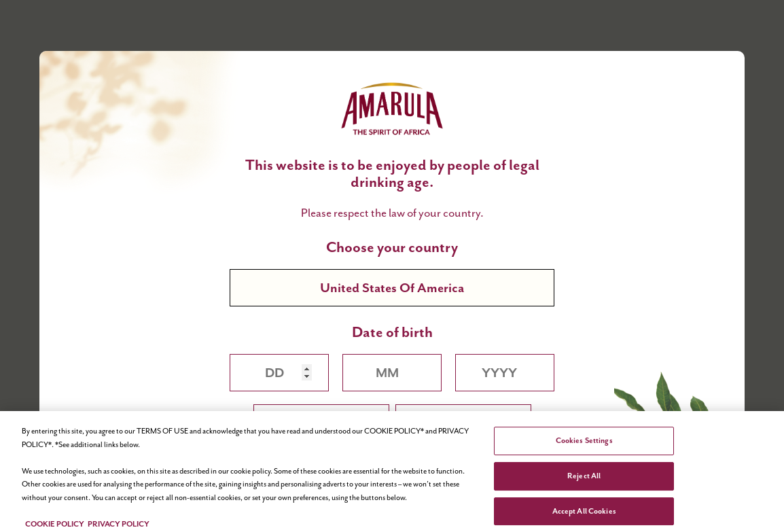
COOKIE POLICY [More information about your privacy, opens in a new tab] (55, 527)
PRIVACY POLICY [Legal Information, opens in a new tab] (119, 527)
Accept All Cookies (584, 514)
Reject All (584, 478)
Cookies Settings (584, 444)
